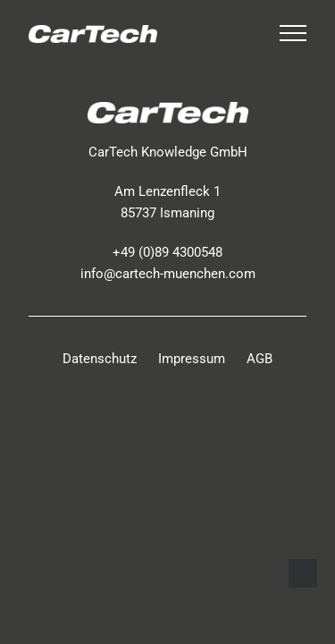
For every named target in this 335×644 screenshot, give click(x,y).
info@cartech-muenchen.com (168, 274)
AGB (260, 359)
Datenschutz (100, 359)
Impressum (192, 359)
